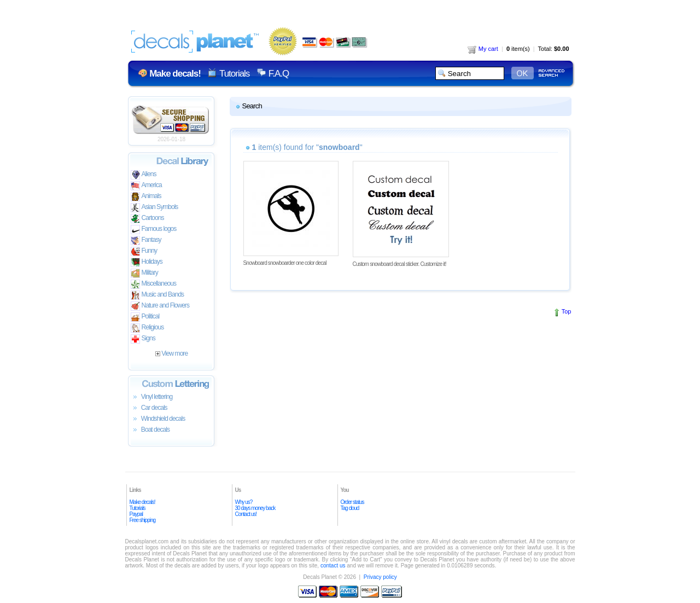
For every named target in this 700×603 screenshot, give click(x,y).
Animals (146, 197)
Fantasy (146, 240)
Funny (144, 251)
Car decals (149, 408)
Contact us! (246, 514)
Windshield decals (158, 419)
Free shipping (143, 520)
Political (145, 317)
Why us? (244, 502)
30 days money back (255, 508)
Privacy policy (380, 577)
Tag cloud (350, 508)
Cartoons (147, 219)
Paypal (136, 514)
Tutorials (234, 74)
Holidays (147, 262)
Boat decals (150, 430)
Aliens (144, 175)
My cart (483, 49)
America (146, 186)
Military (144, 273)
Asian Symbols (154, 208)
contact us (333, 566)
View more (171, 353)
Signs (143, 339)
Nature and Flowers (160, 306)
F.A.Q (279, 74)
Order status (352, 502)
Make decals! (142, 502)
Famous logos (154, 230)
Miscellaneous (154, 284)
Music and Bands (157, 295)
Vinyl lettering (152, 397)
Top (567, 311)
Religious (147, 328)
